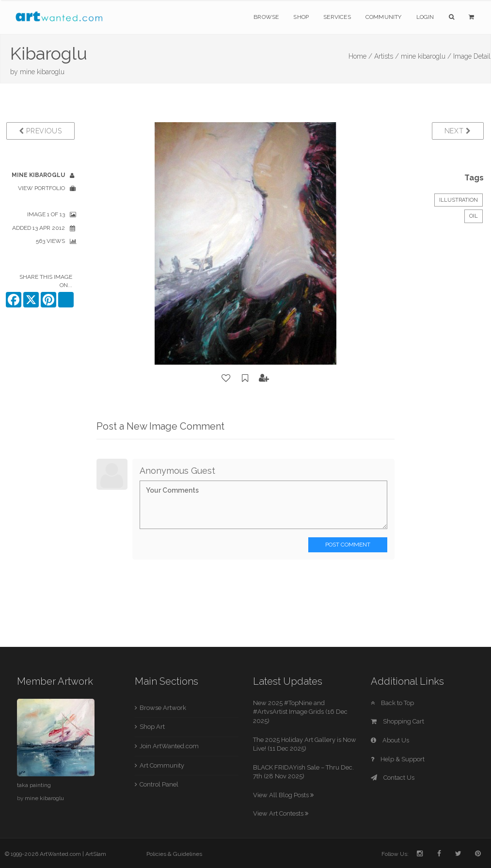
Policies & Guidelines (174, 854)
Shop (301, 17)
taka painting (34, 785)
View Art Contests (281, 813)
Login (425, 17)
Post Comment (348, 545)
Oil (474, 216)
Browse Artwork (163, 708)
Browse (266, 17)
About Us (390, 740)
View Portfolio (41, 188)
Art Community (162, 765)
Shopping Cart (397, 721)
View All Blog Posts (283, 795)
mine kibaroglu (42, 72)
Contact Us (393, 778)
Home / (360, 56)
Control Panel (159, 784)
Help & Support (398, 759)
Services (337, 17)
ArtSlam (96, 854)
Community (384, 17)
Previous (40, 131)
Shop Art (152, 727)
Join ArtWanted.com (169, 746)
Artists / (387, 56)
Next (458, 131)
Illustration (459, 200)
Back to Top (392, 703)
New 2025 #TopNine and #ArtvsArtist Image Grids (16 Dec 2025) (300, 712)
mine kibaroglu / (426, 56)
